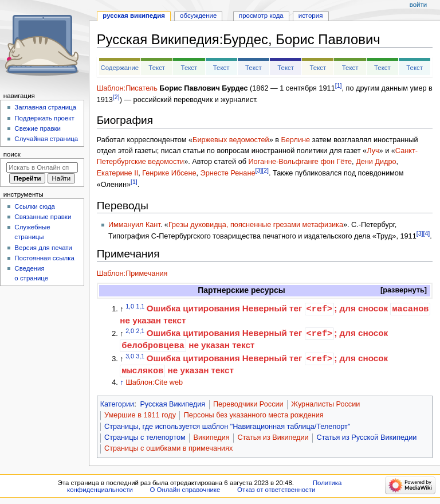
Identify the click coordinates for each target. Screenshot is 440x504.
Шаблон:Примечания (132, 274)
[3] (258, 170)
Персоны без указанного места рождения (254, 415)
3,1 (140, 355)
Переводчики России (248, 404)
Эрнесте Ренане (228, 173)
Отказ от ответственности (276, 490)
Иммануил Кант (134, 225)
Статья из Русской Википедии (366, 437)
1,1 (140, 306)
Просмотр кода (261, 15)
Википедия (212, 437)
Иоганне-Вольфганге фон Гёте (300, 162)
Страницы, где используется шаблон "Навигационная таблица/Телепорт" (227, 427)
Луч (373, 151)
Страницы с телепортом (145, 437)
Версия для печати (43, 248)
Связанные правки (43, 217)
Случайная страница (46, 139)
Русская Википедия (172, 404)
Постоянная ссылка (44, 258)
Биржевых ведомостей (231, 140)
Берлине (295, 140)
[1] (339, 85)
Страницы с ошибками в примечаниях (168, 448)
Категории (117, 404)
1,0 (130, 306)
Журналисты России (325, 404)
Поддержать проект (44, 118)
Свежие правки (38, 128)
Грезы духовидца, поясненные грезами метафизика (256, 225)
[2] (116, 97)
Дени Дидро (376, 162)
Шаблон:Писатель (127, 88)
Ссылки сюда (35, 206)
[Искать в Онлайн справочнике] (42, 167)
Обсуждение (198, 15)
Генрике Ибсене (169, 173)
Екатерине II (118, 173)
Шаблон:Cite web (154, 382)
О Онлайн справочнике (185, 490)
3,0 (130, 355)
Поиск (12, 154)
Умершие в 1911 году (140, 415)
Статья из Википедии (273, 437)
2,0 (130, 331)
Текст (157, 68)
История (311, 15)
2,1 (140, 331)
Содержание (119, 68)
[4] (426, 233)
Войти (418, 5)
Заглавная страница (45, 107)
